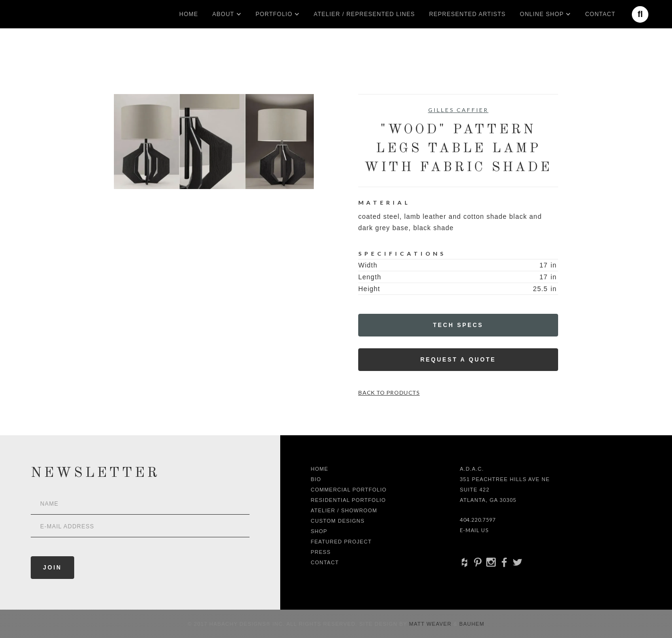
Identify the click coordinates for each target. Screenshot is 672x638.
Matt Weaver (431, 624)
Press (321, 552)
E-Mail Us (474, 530)
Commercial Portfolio (349, 490)
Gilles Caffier (458, 110)
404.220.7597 (478, 520)
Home (189, 14)
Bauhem (471, 624)
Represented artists (467, 14)
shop (319, 531)
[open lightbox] (214, 142)
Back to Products (389, 392)
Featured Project (341, 542)
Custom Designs (338, 521)
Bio (316, 479)
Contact (600, 14)
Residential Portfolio (349, 500)
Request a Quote (458, 360)
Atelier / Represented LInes (364, 14)
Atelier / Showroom (344, 510)
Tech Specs (458, 325)
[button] (223, 14)
